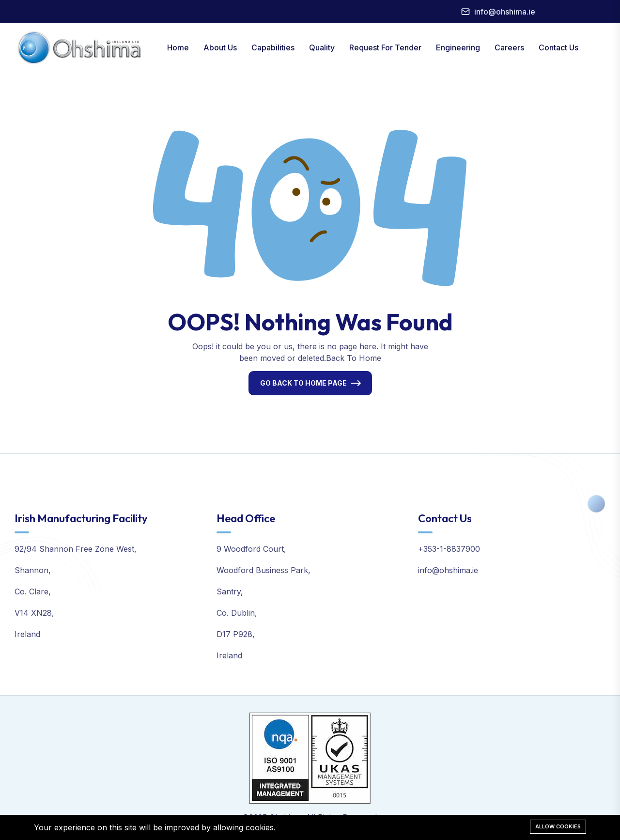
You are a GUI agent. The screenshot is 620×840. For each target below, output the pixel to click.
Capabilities (273, 47)
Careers (509, 47)
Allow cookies (558, 826)
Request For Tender (385, 47)
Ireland (27, 634)
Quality (322, 47)
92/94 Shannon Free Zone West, (76, 549)
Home (178, 47)
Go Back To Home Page (303, 383)
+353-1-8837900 (449, 549)
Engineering (458, 47)
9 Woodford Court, (251, 549)
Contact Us (558, 47)
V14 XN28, (34, 613)
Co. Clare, (33, 591)
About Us (220, 47)
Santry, (230, 591)
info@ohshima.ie (505, 12)
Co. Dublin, (237, 613)
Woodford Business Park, (263, 570)
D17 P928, (236, 634)
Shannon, (33, 570)
